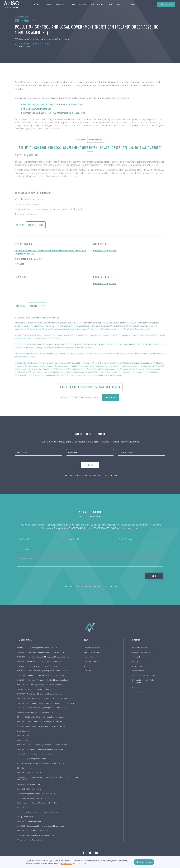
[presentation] (34, 464)
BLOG (133, 4)
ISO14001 (19, 264)
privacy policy (113, 475)
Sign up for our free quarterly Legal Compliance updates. (90, 387)
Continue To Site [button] (144, 862)
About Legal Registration (90, 516)
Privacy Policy (67, 863)
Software (83, 4)
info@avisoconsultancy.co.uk (124, 528)
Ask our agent (98, 4)
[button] (48, 4)
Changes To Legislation (105, 251)
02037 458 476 (101, 528)
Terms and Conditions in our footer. (45, 318)
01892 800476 (166, 4)
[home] (10, 4)
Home (37, 4)
